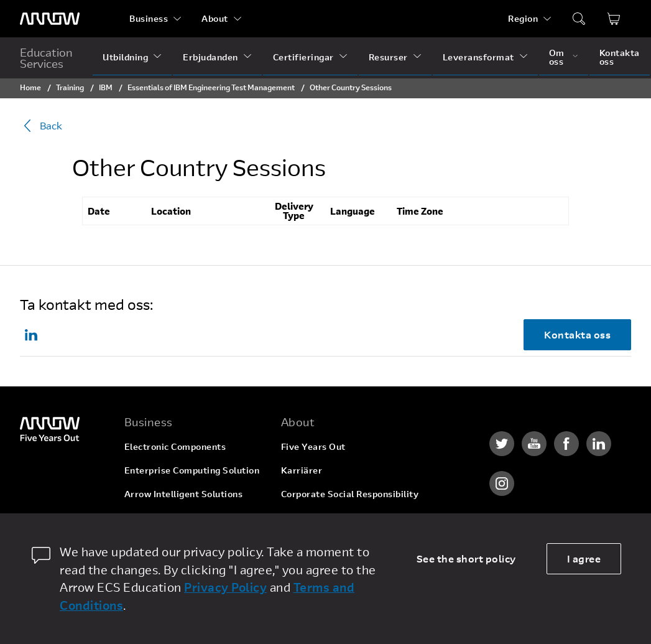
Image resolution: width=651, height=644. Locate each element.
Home (30, 87)
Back (41, 126)
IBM (106, 87)
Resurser (388, 57)
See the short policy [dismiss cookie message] (466, 558)
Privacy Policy (225, 587)
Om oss (557, 57)
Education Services (46, 58)
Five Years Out (313, 446)
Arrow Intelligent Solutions (184, 494)
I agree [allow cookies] (584, 558)
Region (523, 18)
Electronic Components (175, 446)
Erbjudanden (210, 57)
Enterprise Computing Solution (192, 470)
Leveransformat (478, 57)
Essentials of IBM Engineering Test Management (211, 87)
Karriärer (302, 470)
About (215, 18)
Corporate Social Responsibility (350, 494)
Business (149, 18)
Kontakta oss (620, 57)
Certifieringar (303, 57)
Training (70, 87)
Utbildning (125, 57)
